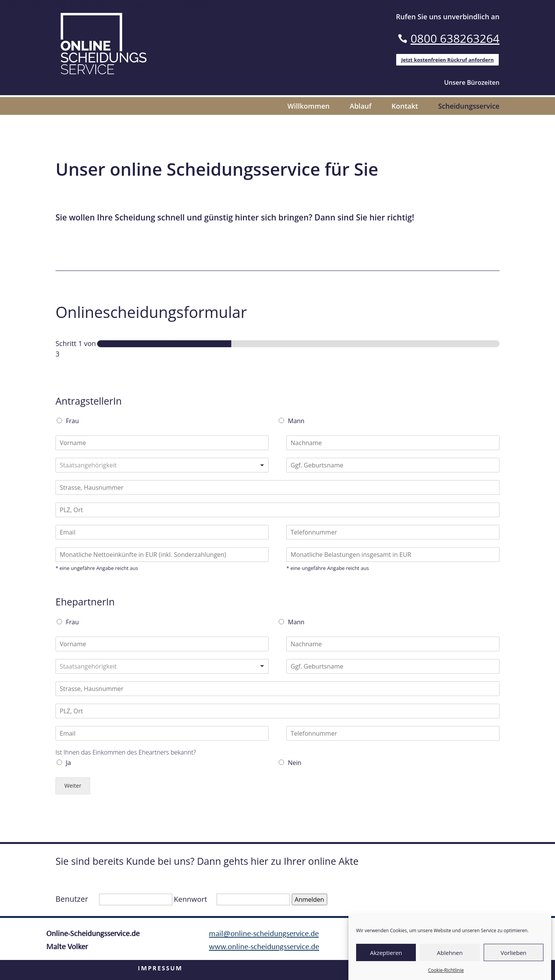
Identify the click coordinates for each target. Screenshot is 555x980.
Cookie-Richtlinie (446, 970)
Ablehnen (450, 953)
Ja (68, 763)
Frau (72, 421)
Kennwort (190, 899)
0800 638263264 (455, 38)
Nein (295, 763)
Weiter (73, 786)
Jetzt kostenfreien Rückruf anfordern (447, 60)
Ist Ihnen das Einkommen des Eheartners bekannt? (126, 752)
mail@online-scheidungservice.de (264, 934)
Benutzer (72, 899)
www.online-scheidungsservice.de (264, 947)
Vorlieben (514, 953)
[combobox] (162, 465)
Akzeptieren (386, 953)
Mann (296, 421)
